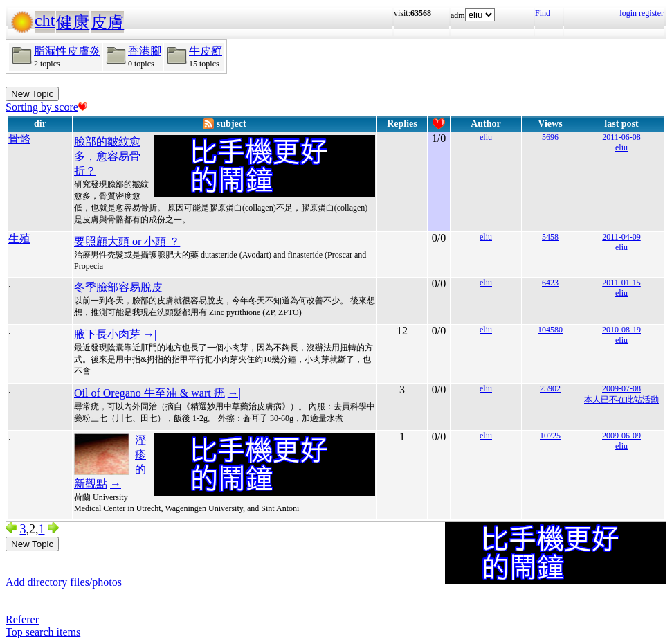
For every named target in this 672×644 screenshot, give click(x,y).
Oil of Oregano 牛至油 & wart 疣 (149, 393)
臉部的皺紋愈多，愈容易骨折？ (107, 156)
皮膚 (107, 22)
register (651, 13)
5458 (550, 237)
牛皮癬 (206, 51)
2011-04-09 (621, 237)
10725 (550, 436)
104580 (550, 330)
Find (543, 13)
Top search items (43, 632)
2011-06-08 (621, 137)
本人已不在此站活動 (621, 400)
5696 (550, 137)
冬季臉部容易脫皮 (118, 287)
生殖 (19, 239)
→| (150, 334)
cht (45, 20)
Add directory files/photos (64, 582)
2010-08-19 (621, 330)
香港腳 (145, 51)
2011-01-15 (621, 283)
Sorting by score (46, 107)
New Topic (32, 94)
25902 (550, 388)
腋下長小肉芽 (107, 334)
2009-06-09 (621, 436)
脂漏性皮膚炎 (67, 51)
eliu (486, 137)
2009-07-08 (621, 388)
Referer (22, 619)
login (628, 13)
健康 (73, 22)
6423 (550, 283)
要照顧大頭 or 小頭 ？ (127, 241)
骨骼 (19, 139)
